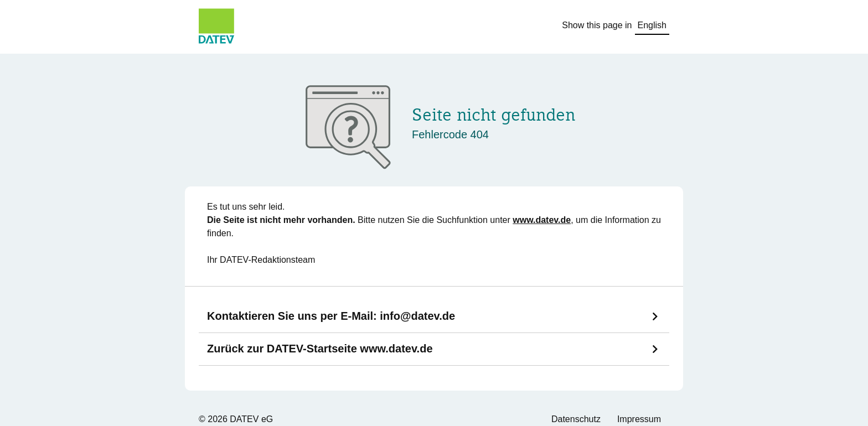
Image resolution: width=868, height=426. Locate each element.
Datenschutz (576, 419)
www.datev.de (542, 220)
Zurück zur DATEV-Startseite (320, 349)
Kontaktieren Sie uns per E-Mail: (331, 316)
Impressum (639, 419)
